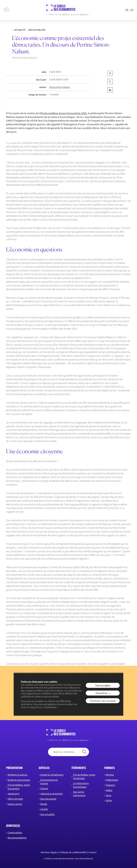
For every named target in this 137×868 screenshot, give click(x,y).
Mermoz (110, 775)
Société (44, 809)
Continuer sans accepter (103, 701)
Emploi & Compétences (52, 775)
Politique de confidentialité (73, 852)
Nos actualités (48, 814)
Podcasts (110, 785)
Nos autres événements (79, 794)
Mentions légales (49, 852)
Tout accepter (103, 685)
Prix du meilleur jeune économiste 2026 (63, 113)
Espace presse (15, 804)
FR (127, 10)
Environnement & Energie (49, 782)
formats (109, 768)
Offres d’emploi (15, 799)
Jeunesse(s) (14, 794)
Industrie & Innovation (51, 794)
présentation (14, 768)
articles (44, 768)
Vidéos (109, 790)
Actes (109, 795)
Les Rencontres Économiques (81, 785)
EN (132, 10)
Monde (44, 804)
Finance (44, 788)
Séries (109, 800)
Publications (112, 780)
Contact (92, 852)
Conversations (15, 833)
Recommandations (17, 838)
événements (79, 768)
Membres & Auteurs (18, 775)
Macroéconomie (48, 799)
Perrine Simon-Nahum (60, 87)
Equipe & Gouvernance (19, 780)
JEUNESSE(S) (13, 826)
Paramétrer (102, 693)
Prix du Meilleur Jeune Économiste (19, 787)
